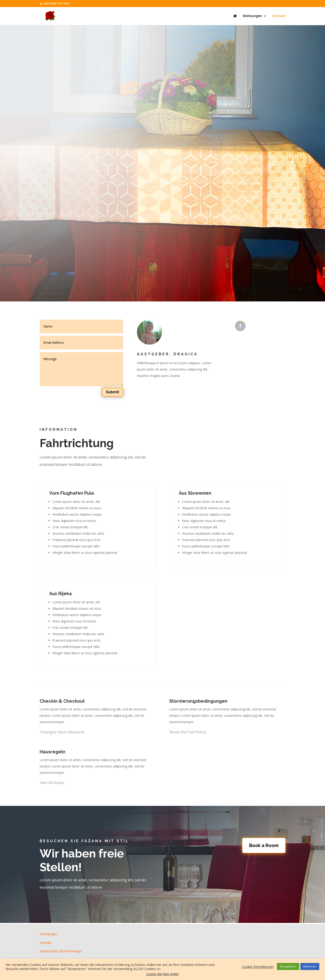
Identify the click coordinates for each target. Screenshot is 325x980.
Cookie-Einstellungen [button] (258, 967)
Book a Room (264, 845)
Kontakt (279, 16)
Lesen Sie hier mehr (163, 974)
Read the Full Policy (188, 732)
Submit (113, 392)
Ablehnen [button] (310, 966)
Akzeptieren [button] (288, 966)
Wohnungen (252, 16)
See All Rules (52, 783)
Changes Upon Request (62, 732)
